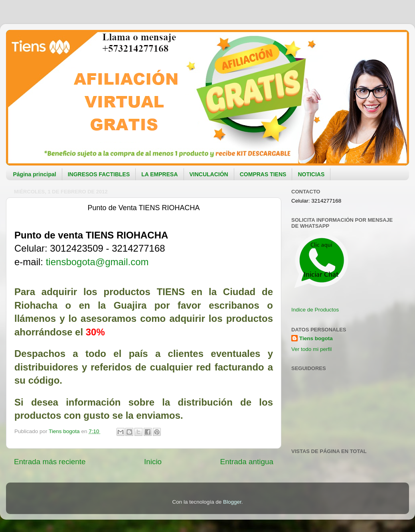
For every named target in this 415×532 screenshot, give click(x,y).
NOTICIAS (311, 174)
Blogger (232, 502)
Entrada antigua (247, 462)
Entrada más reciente (50, 462)
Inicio (153, 462)
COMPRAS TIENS (263, 174)
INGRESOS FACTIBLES (99, 174)
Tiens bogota (316, 338)
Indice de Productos (315, 310)
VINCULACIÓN (209, 174)
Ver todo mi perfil (311, 349)
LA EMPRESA (159, 174)
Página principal (35, 174)
